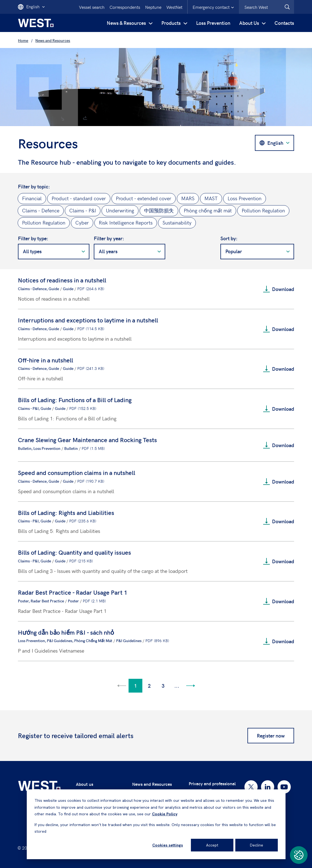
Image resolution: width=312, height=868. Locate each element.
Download (279, 289)
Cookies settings (168, 845)
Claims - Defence (41, 210)
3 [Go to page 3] (163, 686)
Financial (32, 198)
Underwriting (120, 210)
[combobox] (266, 7)
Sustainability (177, 222)
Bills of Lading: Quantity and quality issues (74, 552)
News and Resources (152, 784)
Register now (271, 735)
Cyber (82, 222)
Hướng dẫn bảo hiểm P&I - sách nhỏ (66, 632)
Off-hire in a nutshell (46, 360)
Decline (257, 845)
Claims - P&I (83, 210)
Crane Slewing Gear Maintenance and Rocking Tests (87, 440)
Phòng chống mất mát (208, 210)
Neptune (153, 7)
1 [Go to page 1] (135, 686)
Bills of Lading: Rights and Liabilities (66, 512)
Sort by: (229, 238)
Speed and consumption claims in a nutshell (77, 472)
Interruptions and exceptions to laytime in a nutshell (88, 320)
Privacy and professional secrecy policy (212, 787)
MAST (211, 198)
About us (85, 784)
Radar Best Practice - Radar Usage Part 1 (73, 592)
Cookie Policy (165, 814)
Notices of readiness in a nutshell (62, 280)
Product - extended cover (144, 198)
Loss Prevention (213, 23)
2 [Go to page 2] (149, 686)
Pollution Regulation (263, 210)
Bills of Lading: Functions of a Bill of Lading (75, 400)
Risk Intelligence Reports (126, 222)
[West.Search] (287, 7)
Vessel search (92, 7)
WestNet (174, 7)
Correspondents (125, 7)
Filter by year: (109, 238)
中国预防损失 (159, 210)
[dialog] (156, 824)
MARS (188, 198)
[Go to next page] (191, 686)
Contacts (284, 23)
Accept (212, 845)
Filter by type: (33, 238)
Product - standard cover (79, 198)
